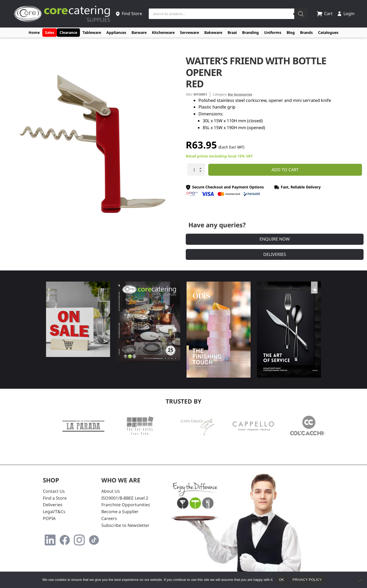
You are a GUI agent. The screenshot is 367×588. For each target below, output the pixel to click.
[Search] (301, 14)
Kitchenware (163, 32)
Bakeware (213, 32)
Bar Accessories (240, 94)
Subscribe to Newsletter (125, 525)
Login (346, 13)
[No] (360, 580)
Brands (306, 32)
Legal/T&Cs (54, 512)
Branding (250, 32)
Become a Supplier (120, 512)
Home (34, 32)
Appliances (116, 32)
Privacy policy (307, 580)
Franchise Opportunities (126, 505)
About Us (111, 491)
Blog (291, 32)
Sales (50, 32)
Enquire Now (275, 239)
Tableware (92, 32)
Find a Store (55, 498)
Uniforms (273, 32)
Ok (281, 580)
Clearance (68, 32)
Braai (232, 32)
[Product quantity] (196, 170)
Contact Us (54, 491)
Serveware (189, 32)
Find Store (129, 13)
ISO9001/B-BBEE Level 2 (125, 498)
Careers (109, 518)
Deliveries (275, 254)
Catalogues (328, 32)
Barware (139, 32)
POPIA (49, 518)
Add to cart (285, 170)
